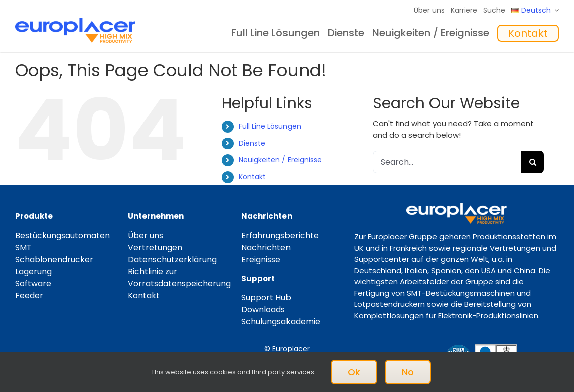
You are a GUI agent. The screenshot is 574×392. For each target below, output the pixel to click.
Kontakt (252, 177)
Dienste (252, 143)
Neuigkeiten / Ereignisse (280, 160)
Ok (354, 372)
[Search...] (447, 162)
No (408, 372)
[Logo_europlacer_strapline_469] (75, 22)
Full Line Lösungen (270, 126)
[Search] (533, 162)
